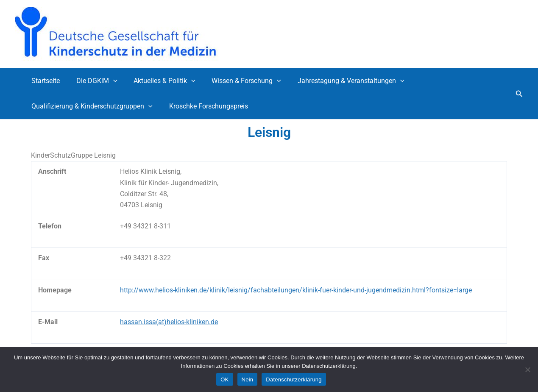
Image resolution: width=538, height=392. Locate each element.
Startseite (44, 81)
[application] (109, 81)
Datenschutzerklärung (294, 379)
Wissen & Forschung (237, 81)
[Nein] (527, 370)
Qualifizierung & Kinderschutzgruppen (91, 106)
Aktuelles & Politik (158, 81)
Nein (248, 379)
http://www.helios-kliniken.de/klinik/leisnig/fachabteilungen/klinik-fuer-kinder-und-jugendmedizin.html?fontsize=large (296, 290)
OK (224, 379)
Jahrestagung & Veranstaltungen (338, 81)
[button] (519, 94)
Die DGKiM (93, 81)
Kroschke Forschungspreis (204, 106)
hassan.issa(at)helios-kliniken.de (169, 322)
